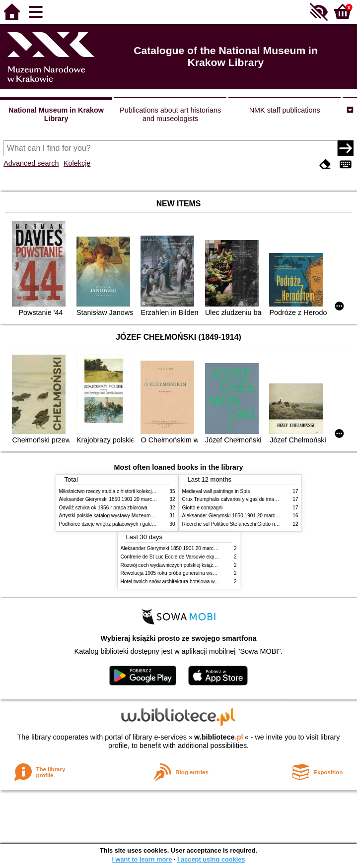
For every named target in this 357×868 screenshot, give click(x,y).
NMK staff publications (285, 110)
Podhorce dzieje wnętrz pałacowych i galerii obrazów (118, 524)
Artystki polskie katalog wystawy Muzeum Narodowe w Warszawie (132, 516)
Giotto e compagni (203, 508)
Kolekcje (77, 163)
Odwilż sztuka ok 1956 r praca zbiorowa (103, 508)
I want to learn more (142, 859)
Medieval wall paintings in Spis (216, 491)
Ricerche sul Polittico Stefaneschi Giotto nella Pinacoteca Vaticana (256, 524)
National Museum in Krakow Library (56, 114)
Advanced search (31, 163)
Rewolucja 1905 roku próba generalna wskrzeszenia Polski (186, 573)
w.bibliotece (219, 737)
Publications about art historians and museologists (170, 114)
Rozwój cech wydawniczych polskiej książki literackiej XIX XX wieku (196, 565)
